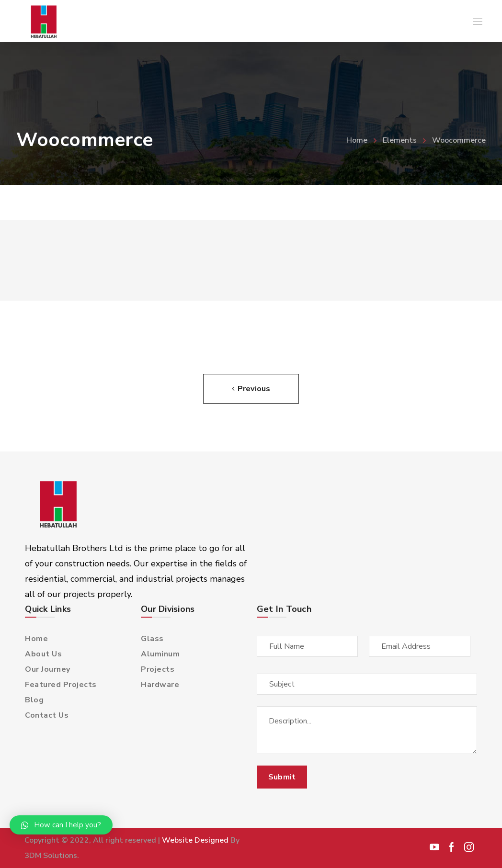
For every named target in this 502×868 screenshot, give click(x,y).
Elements (400, 140)
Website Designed (195, 840)
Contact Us (47, 715)
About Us (43, 654)
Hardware (160, 685)
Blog (34, 700)
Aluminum (160, 654)
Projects (158, 669)
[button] (61, 825)
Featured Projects (61, 685)
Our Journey (48, 669)
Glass (152, 639)
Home (357, 140)
